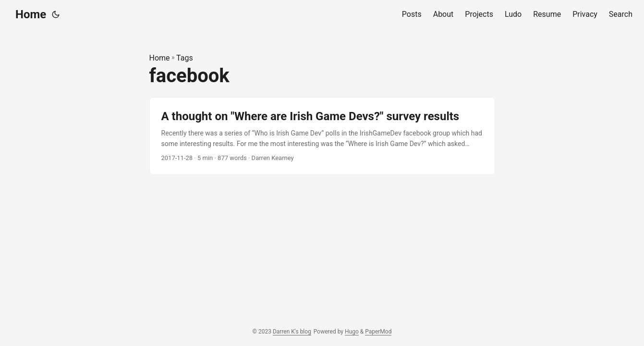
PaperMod (378, 332)
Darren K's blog (292, 332)
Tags (185, 58)
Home (31, 14)
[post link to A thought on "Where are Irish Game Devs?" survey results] (322, 136)
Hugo (352, 332)
